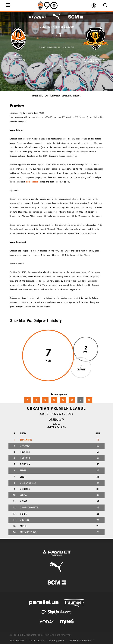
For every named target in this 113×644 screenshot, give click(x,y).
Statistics (67, 96)
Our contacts (17, 641)
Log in (95, 6)
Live (47, 96)
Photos (77, 96)
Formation (55, 96)
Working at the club (80, 641)
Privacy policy (57, 641)
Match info (38, 96)
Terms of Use (37, 641)
